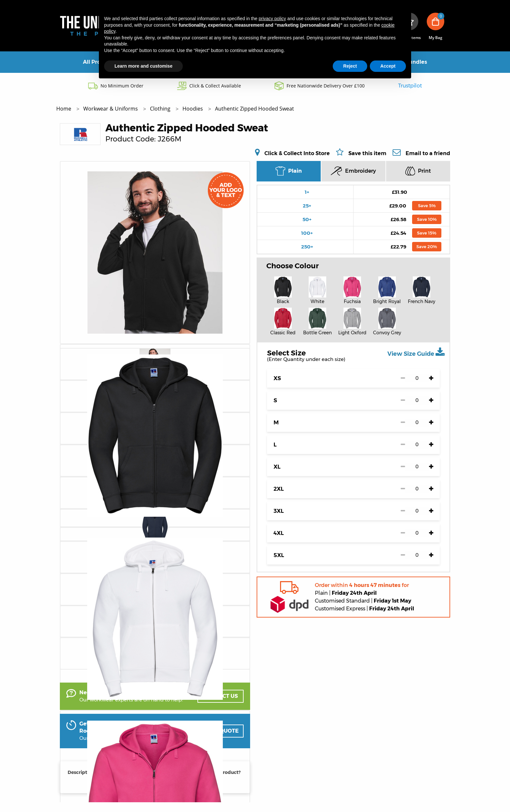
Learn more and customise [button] (143, 66)
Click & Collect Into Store (297, 153)
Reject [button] (350, 66)
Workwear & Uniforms (111, 109)
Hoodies (193, 109)
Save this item (367, 153)
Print (418, 171)
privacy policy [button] (272, 19)
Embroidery (353, 171)
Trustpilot (410, 86)
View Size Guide (416, 352)
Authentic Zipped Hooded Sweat (255, 109)
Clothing (161, 109)
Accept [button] (388, 66)
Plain (289, 171)
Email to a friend (428, 153)
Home (64, 109)
